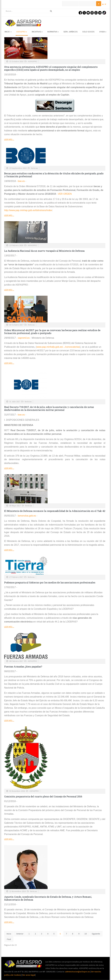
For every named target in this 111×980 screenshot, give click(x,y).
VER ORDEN (65, 194)
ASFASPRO (22, 32)
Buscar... (4, 9)
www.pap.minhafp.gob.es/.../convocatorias (58, 347)
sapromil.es (24, 338)
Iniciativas (37, 32)
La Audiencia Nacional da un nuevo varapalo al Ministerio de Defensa (44, 251)
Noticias (35, 168)
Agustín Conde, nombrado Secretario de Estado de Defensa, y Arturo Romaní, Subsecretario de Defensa (48, 898)
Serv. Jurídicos (71, 32)
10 (86, 934)
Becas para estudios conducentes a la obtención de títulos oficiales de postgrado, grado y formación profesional (54, 175)
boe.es (22, 181)
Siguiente (96, 934)
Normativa (53, 32)
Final (9, 939)
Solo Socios (88, 32)
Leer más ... (9, 139)
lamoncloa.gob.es (27, 516)
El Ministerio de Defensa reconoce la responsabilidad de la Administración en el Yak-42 (55, 511)
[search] (29, 11)
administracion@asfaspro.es (78, 972)
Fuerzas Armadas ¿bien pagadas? (23, 667)
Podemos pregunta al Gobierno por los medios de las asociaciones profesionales (50, 582)
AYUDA (103, 32)
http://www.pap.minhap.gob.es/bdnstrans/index (28, 210)
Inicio (8, 32)
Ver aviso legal (29, 975)
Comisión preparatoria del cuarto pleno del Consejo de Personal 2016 (43, 796)
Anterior (20, 934)
